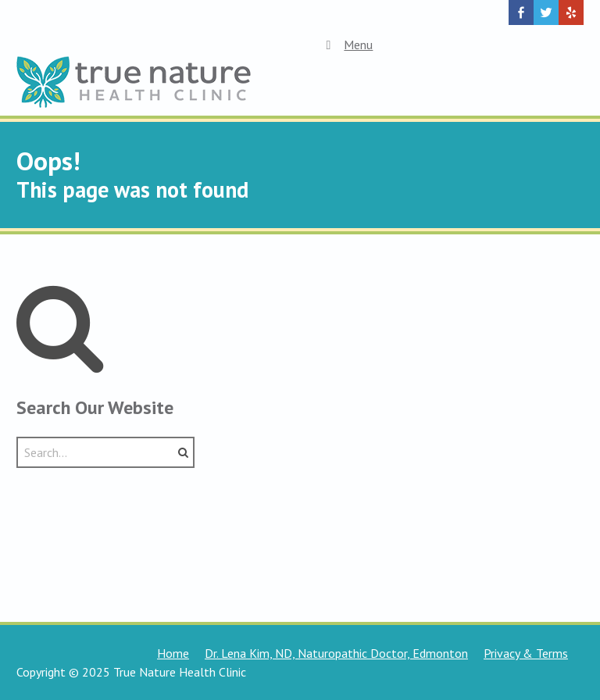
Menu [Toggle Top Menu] (346, 45)
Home (173, 653)
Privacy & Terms (526, 653)
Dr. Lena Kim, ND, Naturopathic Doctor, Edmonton (336, 653)
